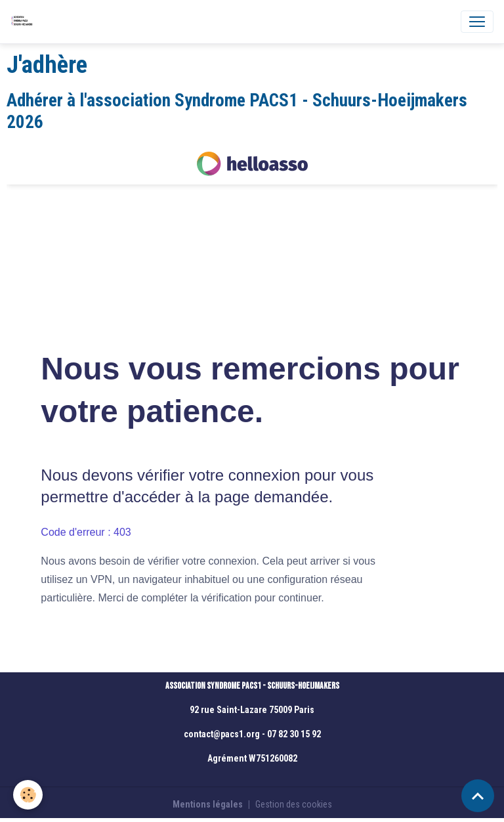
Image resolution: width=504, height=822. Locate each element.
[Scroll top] (478, 796)
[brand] (24, 22)
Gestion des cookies (294, 804)
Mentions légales (208, 804)
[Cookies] (28, 795)
